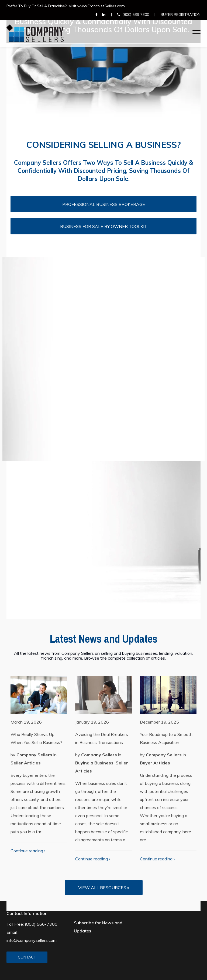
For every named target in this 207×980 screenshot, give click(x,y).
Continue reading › (28, 851)
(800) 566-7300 (136, 15)
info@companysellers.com (32, 940)
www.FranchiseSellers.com (101, 6)
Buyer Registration (181, 15)
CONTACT (27, 957)
